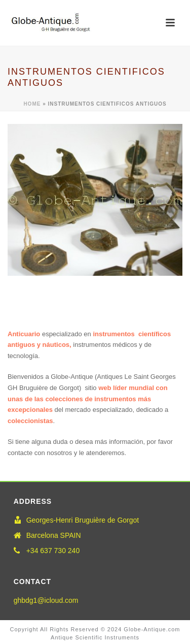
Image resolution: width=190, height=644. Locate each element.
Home (32, 104)
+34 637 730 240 (53, 551)
